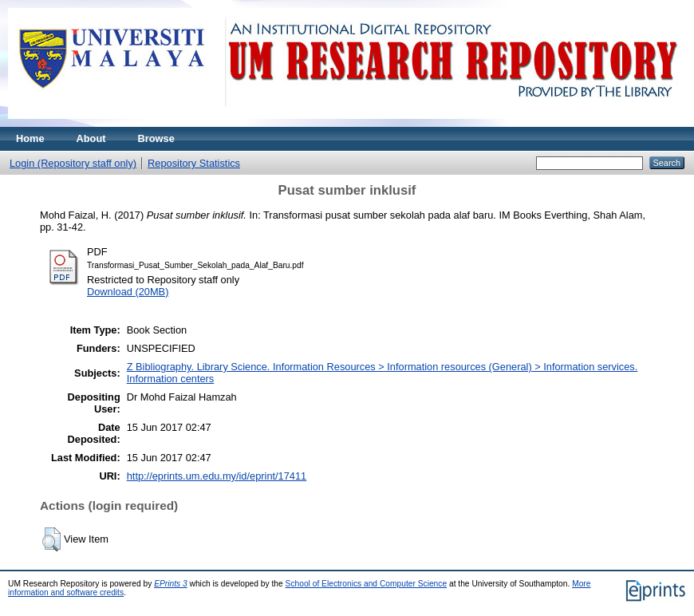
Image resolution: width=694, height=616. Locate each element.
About (91, 138)
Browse (156, 138)
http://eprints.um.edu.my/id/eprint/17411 (217, 476)
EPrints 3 (171, 584)
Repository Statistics (194, 163)
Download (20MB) (128, 292)
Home (30, 138)
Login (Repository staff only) (73, 163)
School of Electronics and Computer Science (367, 584)
